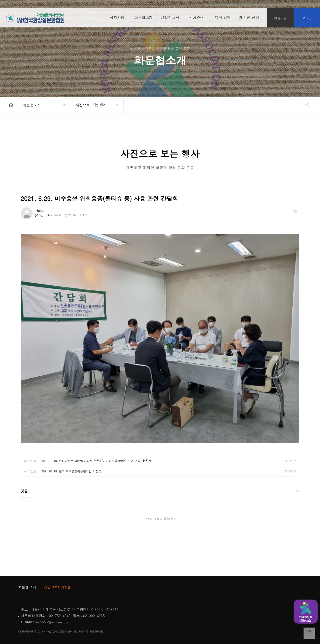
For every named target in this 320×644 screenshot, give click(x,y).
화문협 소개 (27, 587)
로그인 (307, 19)
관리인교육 (170, 19)
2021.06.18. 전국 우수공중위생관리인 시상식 (71, 471)
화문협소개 (143, 19)
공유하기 (305, 105)
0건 (39, 215)
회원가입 (280, 19)
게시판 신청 (249, 19)
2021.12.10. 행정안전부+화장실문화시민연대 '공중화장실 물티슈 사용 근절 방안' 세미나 (99, 461)
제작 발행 (223, 19)
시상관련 (196, 19)
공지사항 (117, 19)
